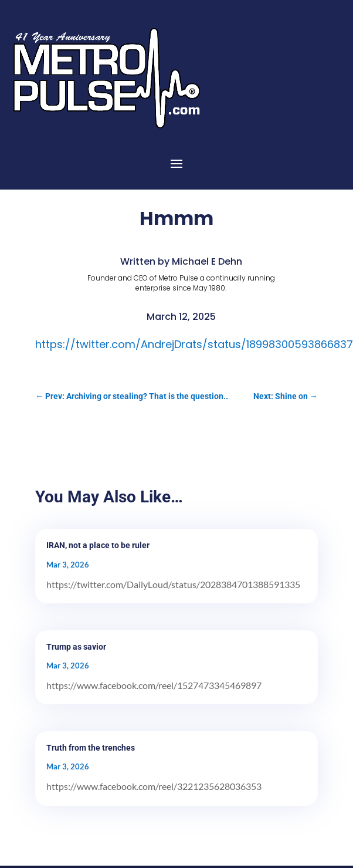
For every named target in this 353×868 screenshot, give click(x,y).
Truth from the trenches (91, 748)
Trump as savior (76, 647)
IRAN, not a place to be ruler (98, 545)
